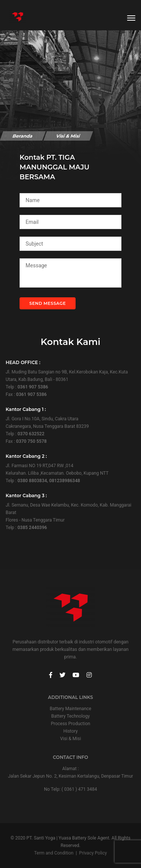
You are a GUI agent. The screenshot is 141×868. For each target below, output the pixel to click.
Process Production (70, 724)
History (70, 731)
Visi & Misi (71, 739)
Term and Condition (54, 853)
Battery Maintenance (70, 709)
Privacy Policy (93, 853)
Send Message (48, 303)
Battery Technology (70, 716)
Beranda (23, 136)
